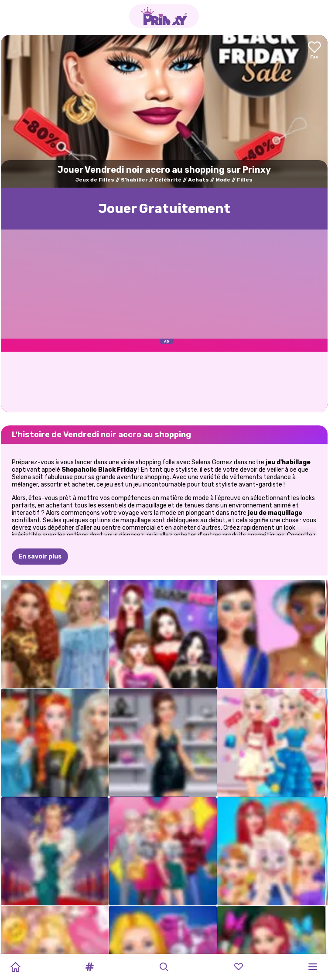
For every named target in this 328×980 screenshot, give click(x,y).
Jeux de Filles (95, 180)
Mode (223, 180)
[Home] (15, 967)
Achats (198, 180)
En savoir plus (40, 557)
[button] (90, 967)
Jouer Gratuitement (164, 209)
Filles (245, 180)
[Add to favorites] (314, 51)
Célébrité (168, 180)
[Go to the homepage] (164, 16)
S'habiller (134, 180)
